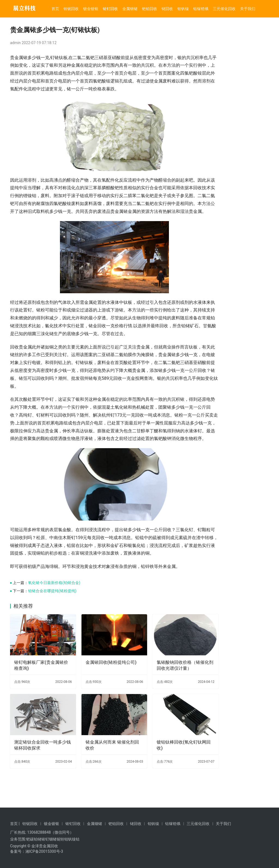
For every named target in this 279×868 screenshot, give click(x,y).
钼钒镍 (183, 9)
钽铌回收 (71, 9)
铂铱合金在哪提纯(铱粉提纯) (52, 630)
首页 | (15, 824)
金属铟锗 (130, 9)
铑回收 (167, 9)
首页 (55, 9)
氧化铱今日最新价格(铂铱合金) (54, 622)
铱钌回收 (110, 9)
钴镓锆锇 (201, 9)
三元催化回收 (224, 9)
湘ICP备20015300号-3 (44, 851)
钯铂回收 (150, 9)
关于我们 (248, 9)
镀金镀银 (91, 9)
